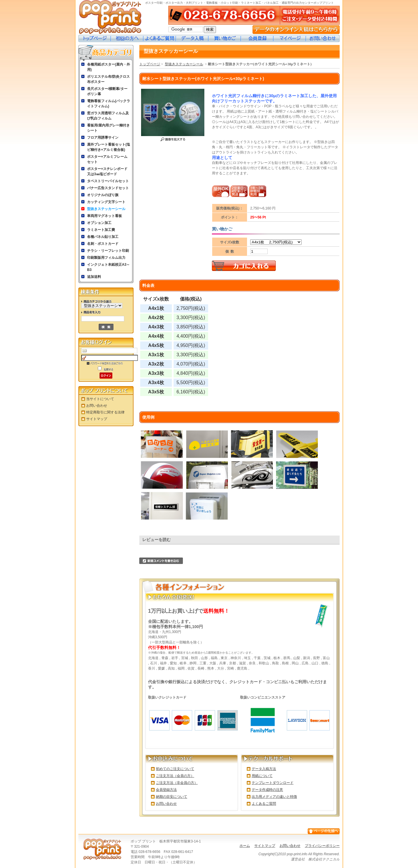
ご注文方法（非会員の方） (177, 783)
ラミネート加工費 (101, 230)
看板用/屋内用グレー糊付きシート (108, 128)
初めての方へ (127, 38)
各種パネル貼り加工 (103, 237)
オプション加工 (99, 223)
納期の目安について (172, 797)
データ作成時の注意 (267, 790)
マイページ (290, 38)
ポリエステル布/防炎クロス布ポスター (108, 79)
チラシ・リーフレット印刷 (108, 251)
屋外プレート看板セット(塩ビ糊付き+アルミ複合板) (109, 147)
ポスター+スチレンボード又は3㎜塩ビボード (107, 171)
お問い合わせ (323, 38)
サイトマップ (97, 419)
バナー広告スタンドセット (108, 188)
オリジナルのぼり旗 (103, 195)
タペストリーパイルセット (108, 181)
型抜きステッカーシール (106, 209)
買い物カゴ (225, 38)
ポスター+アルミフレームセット (107, 159)
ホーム (245, 846)
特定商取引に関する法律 (105, 412)
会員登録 (257, 38)
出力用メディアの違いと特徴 (274, 797)
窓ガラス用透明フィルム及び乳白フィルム (108, 116)
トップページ (95, 38)
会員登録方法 (166, 790)
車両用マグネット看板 (105, 216)
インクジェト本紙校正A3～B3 (108, 267)
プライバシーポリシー (322, 846)
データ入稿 (192, 38)
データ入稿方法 (264, 769)
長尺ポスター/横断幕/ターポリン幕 (107, 91)
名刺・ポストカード (103, 244)
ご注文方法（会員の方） (175, 776)
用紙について (262, 776)
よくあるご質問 (160, 38)
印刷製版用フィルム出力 (106, 258)
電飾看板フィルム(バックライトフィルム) (109, 104)
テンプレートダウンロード (273, 783)
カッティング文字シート (106, 202)
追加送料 (94, 277)
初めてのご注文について (175, 769)
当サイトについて (100, 399)
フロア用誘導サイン (103, 138)
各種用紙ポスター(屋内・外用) (109, 67)
